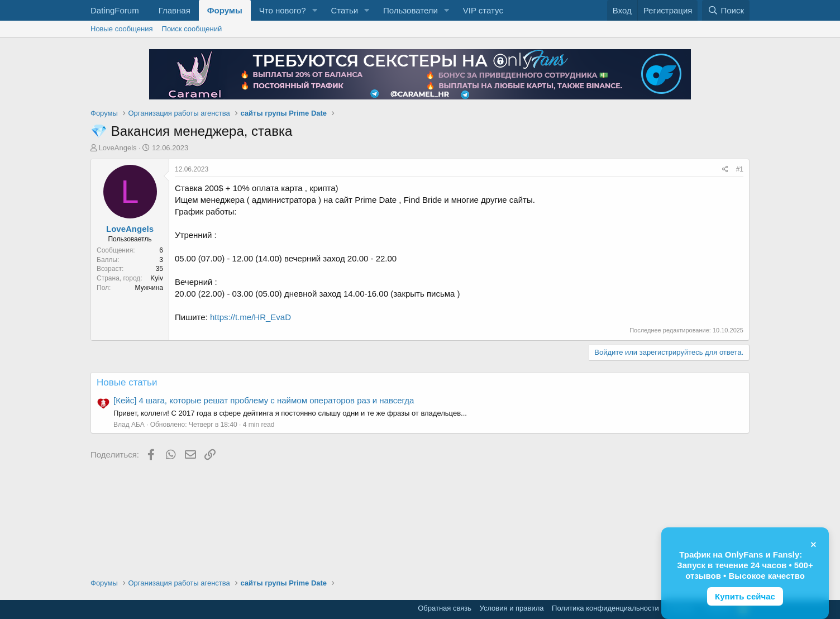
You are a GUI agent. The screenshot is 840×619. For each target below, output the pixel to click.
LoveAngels (118, 148)
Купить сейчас (745, 596)
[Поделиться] (725, 170)
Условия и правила (512, 608)
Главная (175, 10)
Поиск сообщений (192, 29)
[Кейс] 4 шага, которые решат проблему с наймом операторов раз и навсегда (264, 400)
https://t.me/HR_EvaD (250, 317)
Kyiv (157, 278)
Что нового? (283, 10)
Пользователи (411, 10)
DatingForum (115, 10)
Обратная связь (445, 608)
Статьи (344, 10)
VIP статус (483, 10)
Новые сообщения (122, 29)
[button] (314, 10)
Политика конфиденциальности (605, 608)
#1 (740, 169)
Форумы (225, 10)
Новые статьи (127, 382)
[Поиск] (726, 10)
